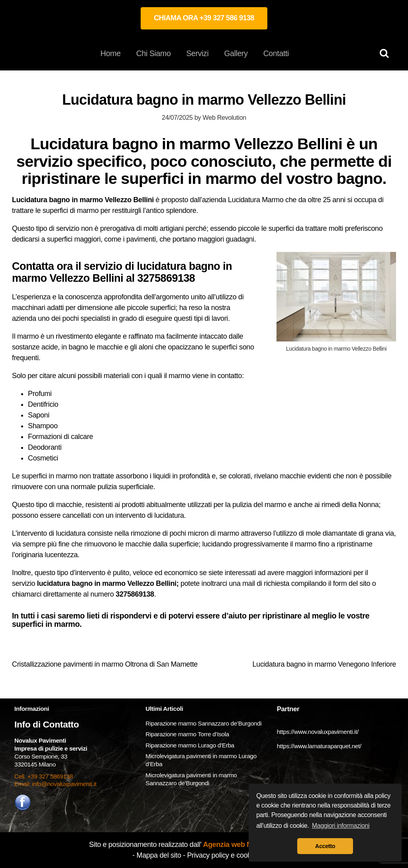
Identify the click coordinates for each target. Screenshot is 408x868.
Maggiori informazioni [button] (341, 826)
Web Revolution (225, 117)
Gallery (236, 53)
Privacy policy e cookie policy (231, 855)
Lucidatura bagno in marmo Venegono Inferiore (324, 664)
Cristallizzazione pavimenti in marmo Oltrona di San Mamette (105, 664)
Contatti (276, 53)
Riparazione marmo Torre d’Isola (187, 734)
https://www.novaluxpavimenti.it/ (318, 732)
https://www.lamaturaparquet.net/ (319, 746)
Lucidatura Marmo (256, 200)
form (341, 583)
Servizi (197, 53)
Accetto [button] (325, 846)
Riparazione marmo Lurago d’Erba (190, 745)
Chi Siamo (154, 53)
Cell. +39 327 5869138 (44, 776)
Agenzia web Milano (235, 845)
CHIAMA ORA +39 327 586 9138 (204, 18)
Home (111, 53)
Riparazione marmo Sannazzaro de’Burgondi (203, 723)
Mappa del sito (159, 855)
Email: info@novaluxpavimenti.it (55, 784)
